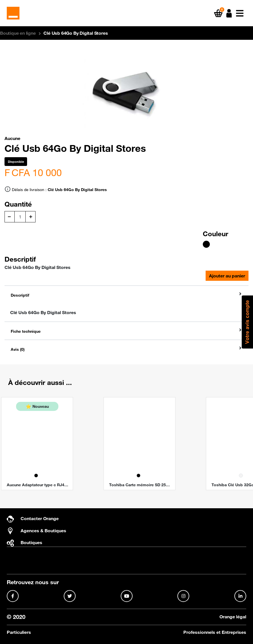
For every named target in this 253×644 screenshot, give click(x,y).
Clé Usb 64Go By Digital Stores (76, 33)
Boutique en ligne (18, 33)
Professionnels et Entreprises (215, 632)
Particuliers (19, 632)
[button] (229, 13)
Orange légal (233, 617)
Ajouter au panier (227, 276)
